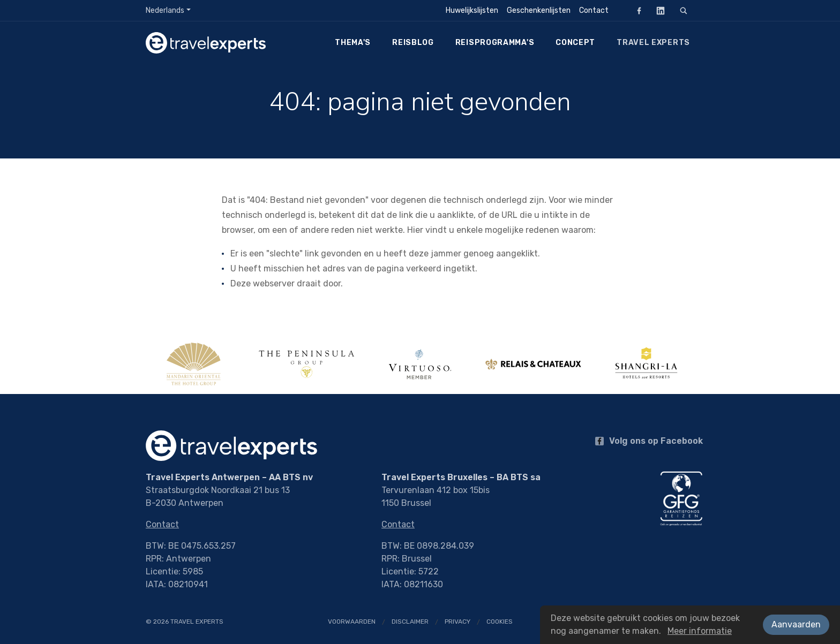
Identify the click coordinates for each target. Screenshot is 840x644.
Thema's (353, 43)
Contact (594, 10)
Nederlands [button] (165, 10)
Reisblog (413, 43)
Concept (575, 43)
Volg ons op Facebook (649, 441)
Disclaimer (410, 622)
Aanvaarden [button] (796, 624)
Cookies (500, 622)
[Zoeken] (684, 11)
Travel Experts (653, 43)
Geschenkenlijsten (539, 10)
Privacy (457, 622)
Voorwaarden (352, 622)
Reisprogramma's (495, 43)
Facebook (636, 10)
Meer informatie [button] (700, 631)
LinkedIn (657, 10)
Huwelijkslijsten (472, 10)
